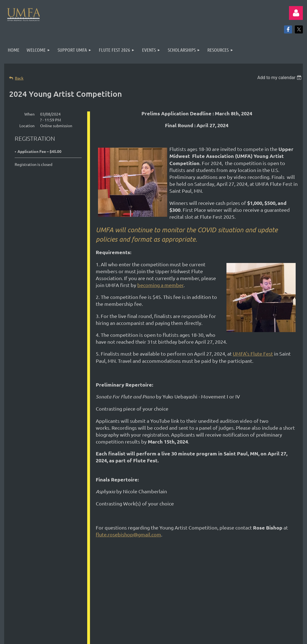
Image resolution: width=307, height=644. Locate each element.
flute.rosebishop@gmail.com (128, 534)
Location (27, 126)
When (29, 114)
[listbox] (280, 78)
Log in (296, 13)
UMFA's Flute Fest (253, 354)
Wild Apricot (237, 630)
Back (19, 78)
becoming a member (160, 285)
